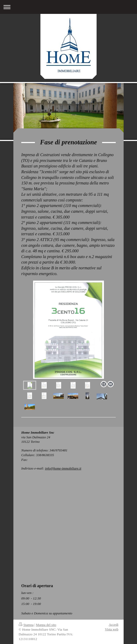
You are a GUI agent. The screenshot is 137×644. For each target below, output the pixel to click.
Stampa (26, 625)
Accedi (114, 624)
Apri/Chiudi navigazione (68, 7)
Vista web (112, 629)
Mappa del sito (46, 625)
